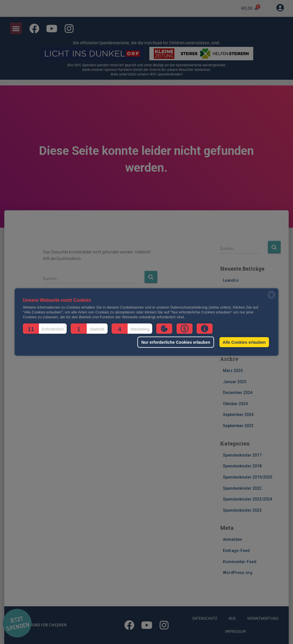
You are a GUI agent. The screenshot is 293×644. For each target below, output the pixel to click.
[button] (45, 329)
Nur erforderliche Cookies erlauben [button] (176, 342)
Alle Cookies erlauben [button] (244, 342)
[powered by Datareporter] (272, 298)
